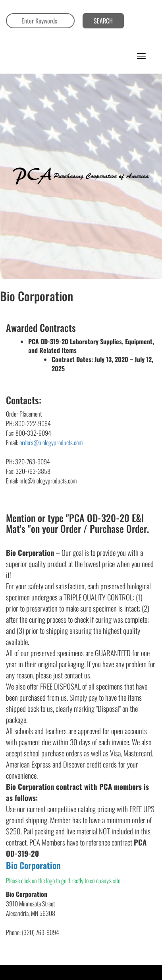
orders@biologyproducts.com (51, 442)
